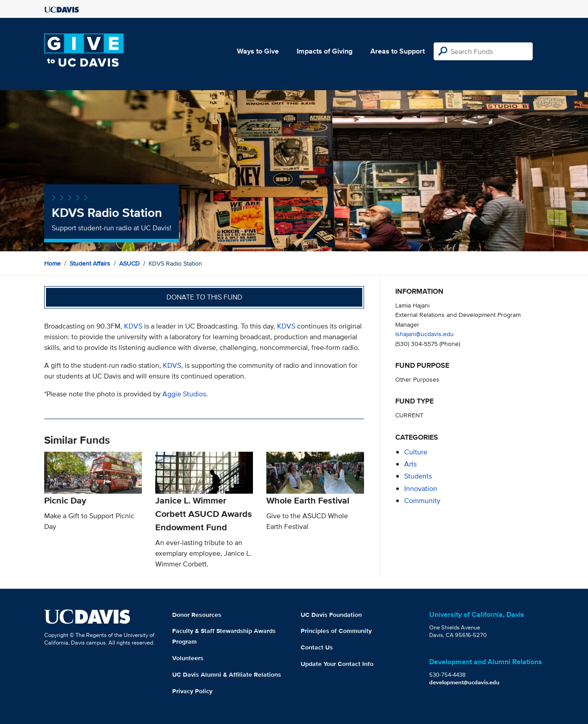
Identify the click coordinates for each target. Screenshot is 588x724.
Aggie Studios (184, 394)
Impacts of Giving (325, 51)
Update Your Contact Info (337, 664)
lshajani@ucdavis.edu (424, 334)
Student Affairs (90, 263)
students (418, 476)
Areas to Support (398, 51)
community (422, 501)
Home (52, 263)
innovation (421, 489)
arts (410, 464)
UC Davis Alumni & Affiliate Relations (227, 674)
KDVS (133, 326)
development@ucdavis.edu (464, 682)
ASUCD (129, 263)
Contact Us (317, 647)
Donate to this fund (204, 297)
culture (416, 452)
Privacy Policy (192, 691)
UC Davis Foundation (331, 615)
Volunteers (188, 658)
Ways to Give (258, 51)
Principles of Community (336, 631)
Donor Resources (197, 615)
